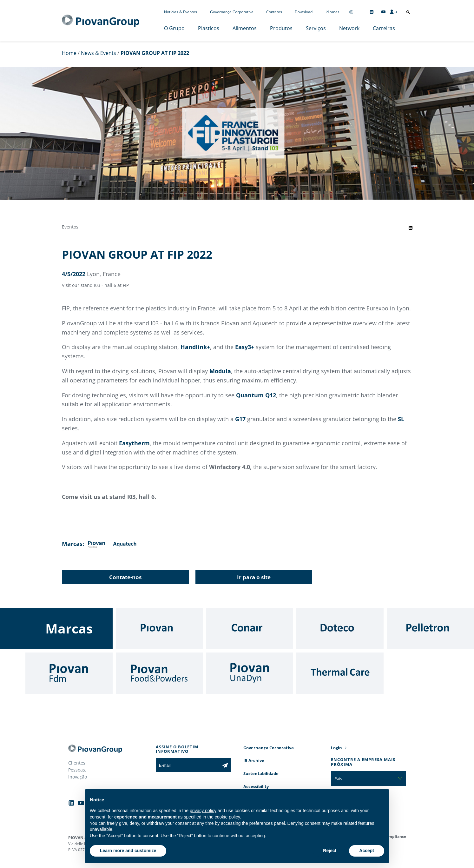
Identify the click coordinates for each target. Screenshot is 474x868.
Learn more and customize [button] (128, 851)
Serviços (316, 28)
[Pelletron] (430, 629)
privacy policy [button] (203, 811)
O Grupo (174, 28)
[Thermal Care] (340, 673)
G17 (240, 419)
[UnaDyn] (250, 673)
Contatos (274, 12)
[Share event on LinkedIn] (411, 228)
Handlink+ (195, 347)
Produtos (281, 28)
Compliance (395, 836)
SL (401, 419)
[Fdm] (69, 673)
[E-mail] (188, 765)
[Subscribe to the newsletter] (225, 765)
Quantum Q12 (256, 395)
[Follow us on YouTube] (383, 12)
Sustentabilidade (261, 773)
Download (304, 12)
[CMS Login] (393, 12)
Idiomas (332, 12)
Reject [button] (330, 851)
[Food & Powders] (159, 673)
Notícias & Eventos (181, 12)
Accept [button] (367, 851)
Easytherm (134, 443)
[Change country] (351, 12)
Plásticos (209, 28)
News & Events (99, 53)
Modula (220, 371)
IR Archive (254, 760)
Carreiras (384, 28)
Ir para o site (254, 577)
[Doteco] (340, 629)
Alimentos (245, 28)
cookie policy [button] (227, 817)
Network (349, 28)
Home (69, 53)
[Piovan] (159, 629)
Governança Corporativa (232, 12)
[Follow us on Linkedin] (372, 12)
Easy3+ (245, 347)
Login (336, 748)
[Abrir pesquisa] (408, 12)
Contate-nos (125, 577)
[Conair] (250, 629)
